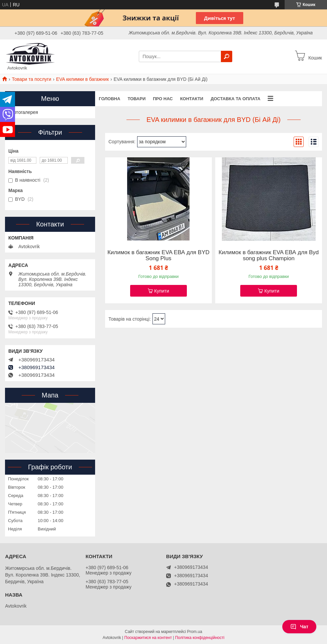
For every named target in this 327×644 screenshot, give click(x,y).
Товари (136, 99)
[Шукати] (227, 56)
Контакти (192, 99)
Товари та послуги (31, 79)
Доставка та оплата (235, 99)
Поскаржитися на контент (148, 638)
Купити (162, 291)
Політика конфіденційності (200, 638)
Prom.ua (195, 632)
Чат (299, 627)
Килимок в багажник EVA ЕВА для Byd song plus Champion (269, 256)
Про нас (163, 99)
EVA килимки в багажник (82, 79)
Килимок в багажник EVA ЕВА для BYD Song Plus (158, 256)
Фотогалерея (24, 112)
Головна (109, 99)
